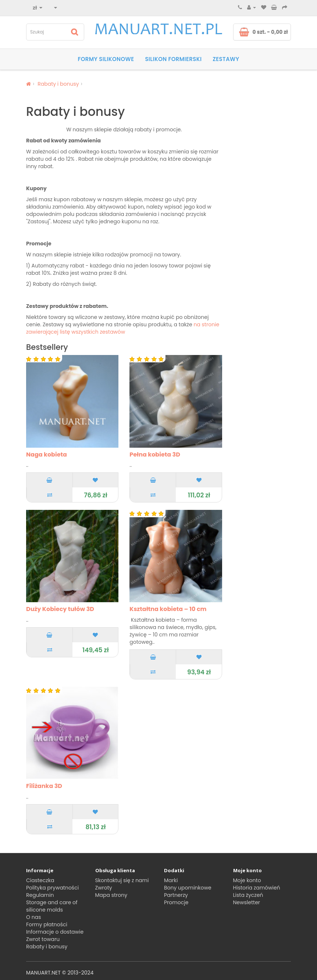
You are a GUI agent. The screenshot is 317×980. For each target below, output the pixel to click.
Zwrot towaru (43, 939)
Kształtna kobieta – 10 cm (168, 609)
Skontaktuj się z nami (122, 880)
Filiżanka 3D (44, 786)
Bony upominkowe (188, 888)
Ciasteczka (40, 880)
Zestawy (226, 59)
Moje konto (247, 880)
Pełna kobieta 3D (155, 455)
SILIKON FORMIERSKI (173, 59)
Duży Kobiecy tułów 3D (60, 609)
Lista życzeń (248, 895)
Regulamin (40, 895)
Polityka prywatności (52, 888)
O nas (33, 917)
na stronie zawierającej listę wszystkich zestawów (123, 328)
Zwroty (104, 888)
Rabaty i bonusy (58, 84)
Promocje (176, 902)
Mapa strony (111, 895)
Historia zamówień (257, 888)
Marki (171, 880)
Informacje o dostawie (55, 932)
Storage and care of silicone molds (52, 906)
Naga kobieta (47, 455)
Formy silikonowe (106, 59)
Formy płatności (47, 924)
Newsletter (247, 902)
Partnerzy (176, 895)
